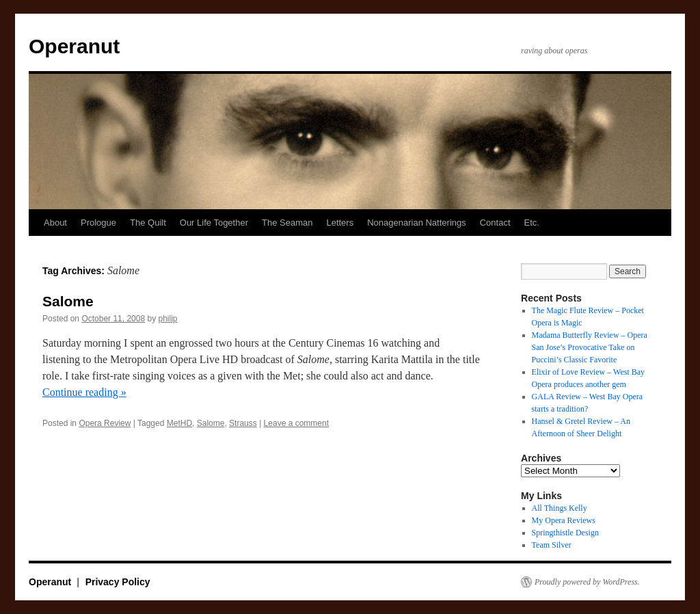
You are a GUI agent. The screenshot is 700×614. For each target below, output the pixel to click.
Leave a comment (296, 423)
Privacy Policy (118, 582)
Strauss (243, 423)
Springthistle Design (565, 533)
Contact (495, 223)
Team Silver (552, 545)
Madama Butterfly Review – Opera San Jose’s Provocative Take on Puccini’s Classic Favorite (590, 347)
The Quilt (148, 223)
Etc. (532, 223)
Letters (340, 223)
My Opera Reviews (564, 520)
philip (168, 319)
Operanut (74, 46)
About (55, 223)
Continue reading (84, 392)
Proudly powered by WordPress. (587, 582)
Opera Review (105, 423)
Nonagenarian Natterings (417, 223)
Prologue (98, 223)
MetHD (179, 423)
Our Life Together (214, 223)
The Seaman (287, 223)
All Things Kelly (560, 508)
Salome (68, 301)
